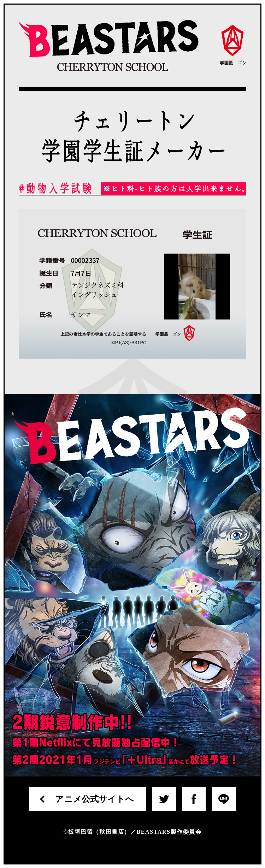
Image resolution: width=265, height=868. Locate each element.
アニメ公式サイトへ (95, 799)
